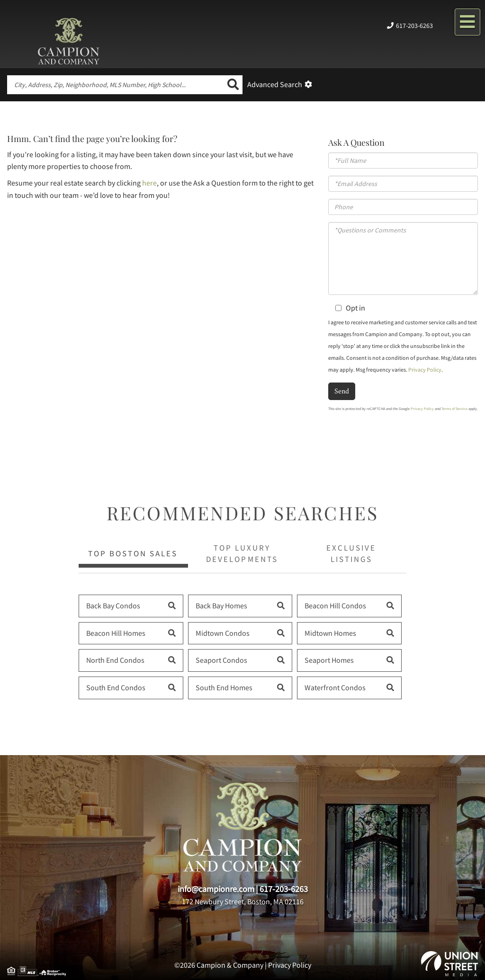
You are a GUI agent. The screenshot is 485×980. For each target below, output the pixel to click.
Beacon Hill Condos (335, 606)
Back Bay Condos (113, 606)
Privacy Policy (425, 370)
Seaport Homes (329, 660)
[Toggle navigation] (467, 22)
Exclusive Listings (351, 553)
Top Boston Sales (133, 553)
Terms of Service (454, 409)
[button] (233, 85)
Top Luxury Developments (242, 553)
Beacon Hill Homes (116, 633)
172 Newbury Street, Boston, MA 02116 (243, 901)
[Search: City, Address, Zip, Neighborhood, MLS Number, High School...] (115, 85)
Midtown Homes (330, 633)
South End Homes (224, 687)
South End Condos (116, 687)
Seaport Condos (221, 660)
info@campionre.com (216, 889)
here (149, 183)
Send (342, 391)
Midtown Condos (223, 633)
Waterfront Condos (335, 687)
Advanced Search (275, 84)
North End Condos (115, 660)
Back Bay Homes (221, 606)
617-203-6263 (414, 26)
